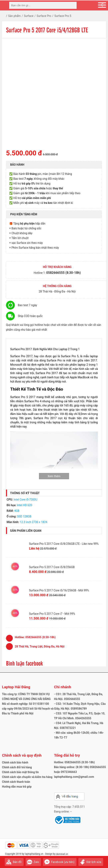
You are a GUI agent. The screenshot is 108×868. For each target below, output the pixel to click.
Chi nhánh (63, 687)
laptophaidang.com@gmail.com (74, 777)
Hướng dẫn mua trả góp (17, 787)
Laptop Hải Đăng (16, 687)
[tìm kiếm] (72, 5)
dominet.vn (62, 854)
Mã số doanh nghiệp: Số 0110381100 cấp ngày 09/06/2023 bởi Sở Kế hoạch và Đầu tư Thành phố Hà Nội (28, 709)
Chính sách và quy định (22, 755)
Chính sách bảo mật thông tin (20, 772)
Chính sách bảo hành (15, 762)
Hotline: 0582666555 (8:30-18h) (74, 762)
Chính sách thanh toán (16, 782)
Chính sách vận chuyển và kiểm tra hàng (27, 777)
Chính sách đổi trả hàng (17, 767)
